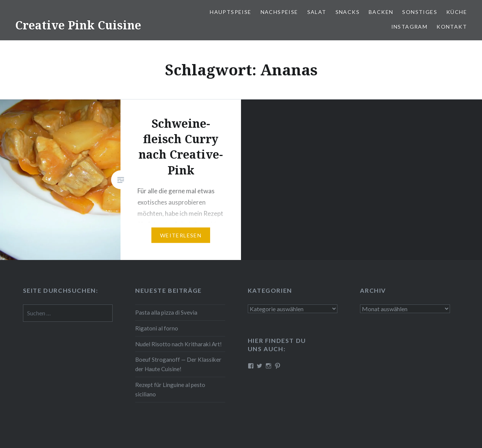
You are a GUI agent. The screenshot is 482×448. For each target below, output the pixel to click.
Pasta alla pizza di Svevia (166, 312)
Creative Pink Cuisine (78, 25)
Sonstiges (420, 12)
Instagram (410, 27)
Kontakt (452, 27)
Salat (317, 12)
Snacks (348, 12)
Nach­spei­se (279, 12)
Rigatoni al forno (157, 328)
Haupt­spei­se (230, 12)
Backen (381, 12)
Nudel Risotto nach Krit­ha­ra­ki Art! (178, 344)
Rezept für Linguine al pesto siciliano (170, 389)
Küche (457, 12)
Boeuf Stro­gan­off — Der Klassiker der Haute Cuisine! (178, 364)
